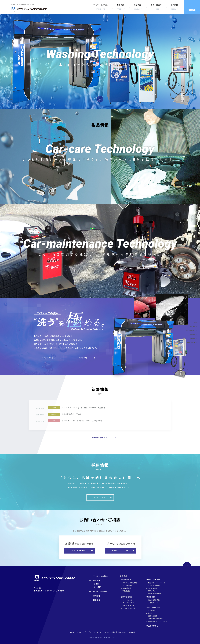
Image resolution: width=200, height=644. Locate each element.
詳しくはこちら (99, 498)
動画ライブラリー (153, 626)
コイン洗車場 (82, 358)
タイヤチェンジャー (129, 600)
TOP (194, 323)
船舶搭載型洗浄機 (154, 600)
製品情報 (193, 327)
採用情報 (174, 7)
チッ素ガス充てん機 (129, 608)
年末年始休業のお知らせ (72, 414)
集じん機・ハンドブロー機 (157, 583)
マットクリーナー (154, 586)
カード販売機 (152, 588)
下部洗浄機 (126, 591)
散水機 (150, 613)
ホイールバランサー (129, 603)
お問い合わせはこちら (120, 551)
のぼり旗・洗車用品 (155, 594)
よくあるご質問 (110, 632)
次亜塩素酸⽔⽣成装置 (155, 619)
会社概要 (97, 587)
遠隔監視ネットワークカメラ (157, 622)
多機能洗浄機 (127, 588)
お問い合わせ (191, 343)
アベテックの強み (101, 7)
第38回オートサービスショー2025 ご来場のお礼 (82, 421)
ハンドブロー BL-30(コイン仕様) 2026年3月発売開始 (83, 408)
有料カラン (152, 591)
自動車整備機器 (127, 597)
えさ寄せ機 (152, 611)
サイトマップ (81, 632)
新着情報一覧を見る (99, 438)
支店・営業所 (156, 7)
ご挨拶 (97, 584)
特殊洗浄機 (151, 597)
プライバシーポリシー (95, 632)
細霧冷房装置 (152, 616)
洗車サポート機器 (153, 580)
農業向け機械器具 (153, 608)
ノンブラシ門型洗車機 (130, 583)
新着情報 (193, 335)
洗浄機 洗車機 (126, 580)
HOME (72, 632)
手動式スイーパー (154, 603)
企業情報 (138, 7)
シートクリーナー (128, 606)
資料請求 (132, 632)
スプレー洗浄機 (127, 586)
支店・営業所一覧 (79, 551)
